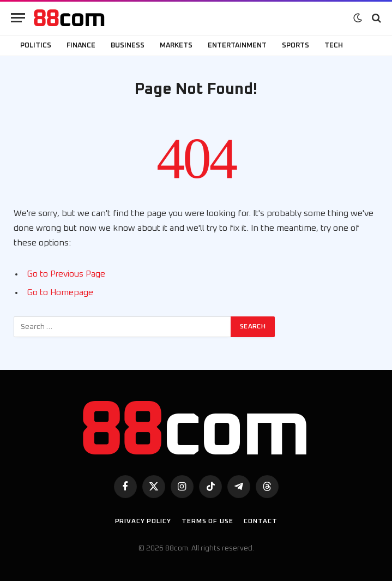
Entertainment (237, 46)
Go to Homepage (60, 292)
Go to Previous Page (66, 274)
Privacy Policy (143, 522)
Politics (36, 46)
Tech (334, 46)
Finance (81, 46)
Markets (176, 46)
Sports (295, 46)
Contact (260, 522)
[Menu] (18, 18)
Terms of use (207, 522)
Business (128, 46)
